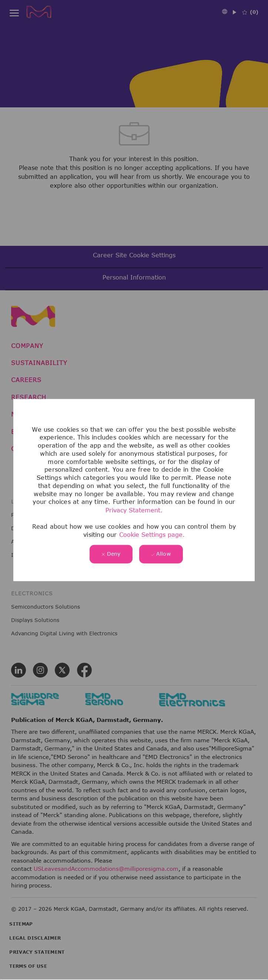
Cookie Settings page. (152, 535)
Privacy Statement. (134, 510)
